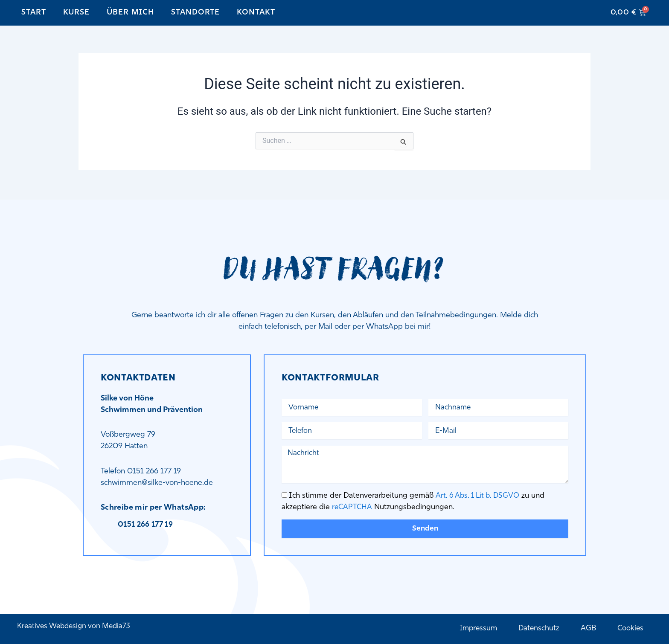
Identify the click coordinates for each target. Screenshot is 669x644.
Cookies (630, 628)
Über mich (130, 13)
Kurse (77, 13)
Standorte (195, 13)
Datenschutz (537, 628)
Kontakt (256, 13)
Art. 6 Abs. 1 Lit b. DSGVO (479, 495)
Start (34, 13)
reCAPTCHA (352, 506)
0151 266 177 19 (147, 522)
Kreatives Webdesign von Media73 (76, 626)
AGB (587, 628)
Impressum (475, 628)
